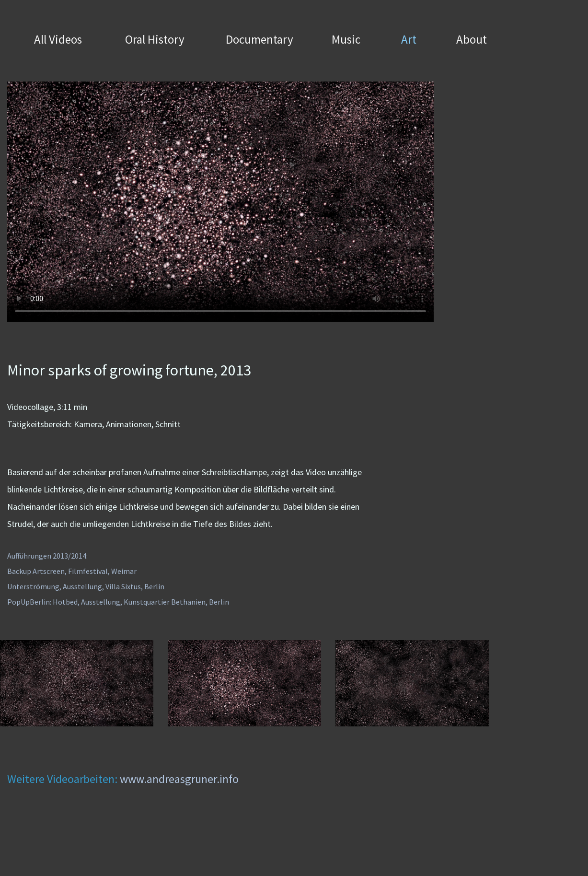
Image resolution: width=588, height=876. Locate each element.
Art (409, 39)
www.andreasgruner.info (179, 779)
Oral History (155, 39)
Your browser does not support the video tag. (220, 202)
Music (346, 39)
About (472, 39)
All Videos (58, 39)
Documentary (259, 39)
